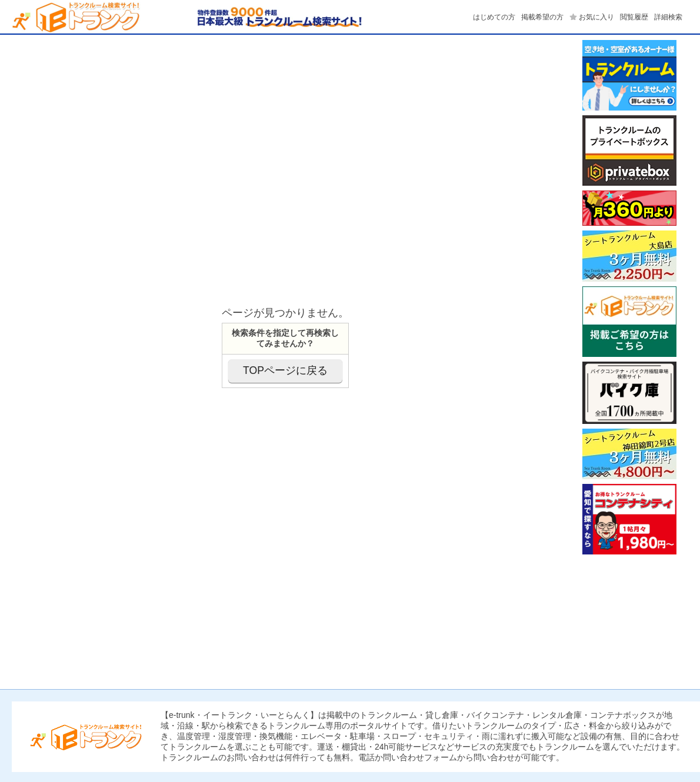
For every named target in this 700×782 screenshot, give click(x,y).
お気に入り (596, 17)
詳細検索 (668, 17)
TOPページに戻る (285, 370)
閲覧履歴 (634, 17)
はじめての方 (494, 17)
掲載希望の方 (542, 17)
